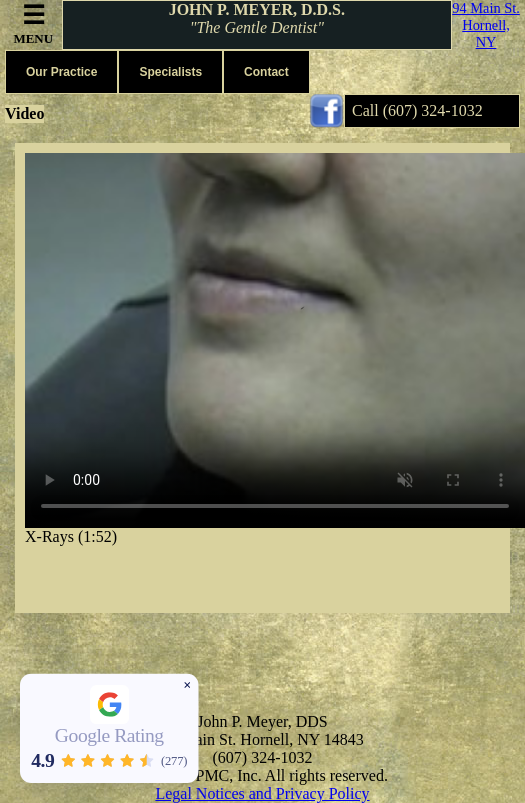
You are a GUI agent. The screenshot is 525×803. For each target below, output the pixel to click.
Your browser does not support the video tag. (275, 340)
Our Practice (61, 72)
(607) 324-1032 (433, 110)
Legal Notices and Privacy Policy (262, 793)
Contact (266, 72)
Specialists (170, 72)
